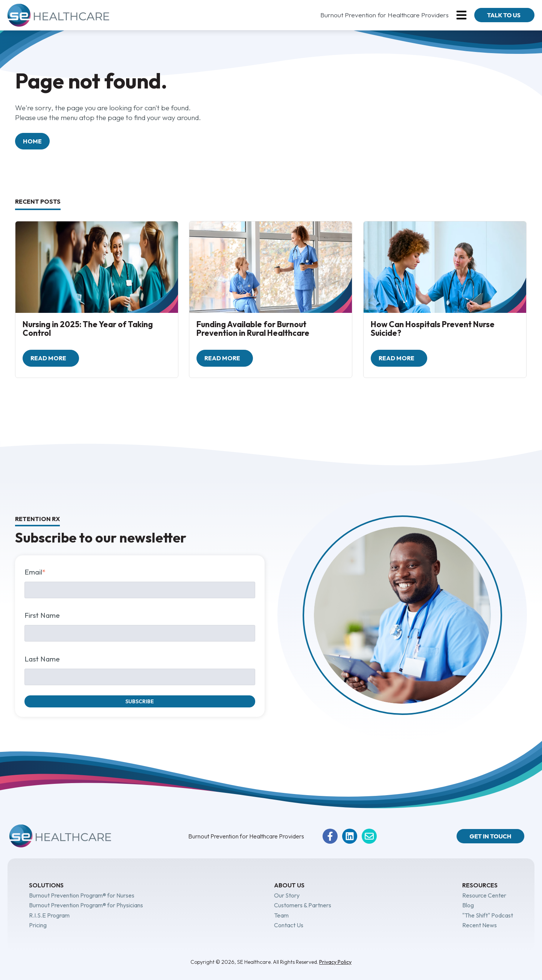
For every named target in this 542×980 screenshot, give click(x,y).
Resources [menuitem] (480, 885)
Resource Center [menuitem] (484, 895)
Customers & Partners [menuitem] (303, 905)
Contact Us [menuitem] (289, 925)
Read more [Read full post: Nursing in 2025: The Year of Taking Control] (49, 358)
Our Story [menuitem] (287, 895)
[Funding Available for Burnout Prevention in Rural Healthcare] (271, 267)
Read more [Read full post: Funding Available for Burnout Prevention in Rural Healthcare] (223, 358)
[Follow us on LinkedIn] (350, 836)
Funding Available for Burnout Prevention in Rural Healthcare (253, 328)
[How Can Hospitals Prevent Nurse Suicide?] (445, 267)
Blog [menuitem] (468, 905)
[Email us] (369, 836)
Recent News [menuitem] (480, 925)
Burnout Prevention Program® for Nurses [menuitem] (82, 895)
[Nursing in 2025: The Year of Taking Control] (97, 267)
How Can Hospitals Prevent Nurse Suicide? (433, 328)
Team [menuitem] (281, 915)
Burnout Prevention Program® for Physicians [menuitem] (86, 905)
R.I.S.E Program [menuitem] (49, 915)
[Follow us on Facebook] (330, 836)
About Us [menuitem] (289, 885)
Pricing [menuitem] (38, 925)
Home (32, 141)
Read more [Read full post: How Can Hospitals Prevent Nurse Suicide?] (397, 358)
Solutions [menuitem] (46, 885)
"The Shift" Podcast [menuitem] (488, 915)
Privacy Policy (335, 962)
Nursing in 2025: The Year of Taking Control (88, 328)
